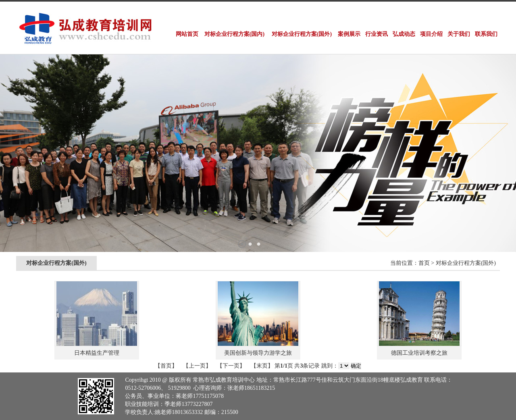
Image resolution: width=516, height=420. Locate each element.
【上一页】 (197, 366)
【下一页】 (231, 366)
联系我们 (486, 34)
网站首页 (187, 34)
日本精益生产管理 (97, 353)
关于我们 (459, 34)
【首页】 (166, 366)
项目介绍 (431, 34)
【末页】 (262, 366)
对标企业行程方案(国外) (302, 34)
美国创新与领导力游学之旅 (258, 353)
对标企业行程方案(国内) (234, 34)
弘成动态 (404, 34)
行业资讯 (377, 34)
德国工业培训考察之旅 (419, 353)
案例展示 (349, 34)
